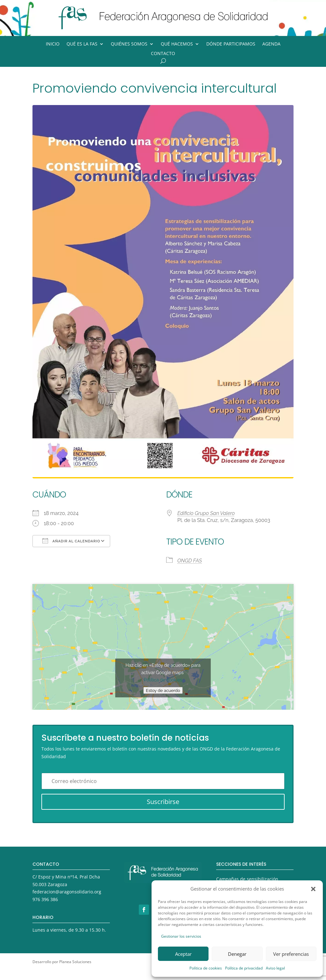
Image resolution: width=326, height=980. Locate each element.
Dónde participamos (231, 44)
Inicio (53, 44)
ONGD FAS (190, 561)
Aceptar (183, 954)
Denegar (237, 954)
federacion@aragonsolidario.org (67, 892)
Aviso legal (275, 968)
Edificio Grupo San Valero (206, 513)
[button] (313, 889)
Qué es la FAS (82, 44)
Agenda (271, 44)
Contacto (163, 54)
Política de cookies (206, 968)
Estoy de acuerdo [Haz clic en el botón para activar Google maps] (163, 690)
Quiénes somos (129, 44)
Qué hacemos (177, 44)
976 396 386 (45, 899)
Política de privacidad (244, 968)
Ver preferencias (291, 954)
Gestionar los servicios (181, 936)
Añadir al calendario (71, 541)
